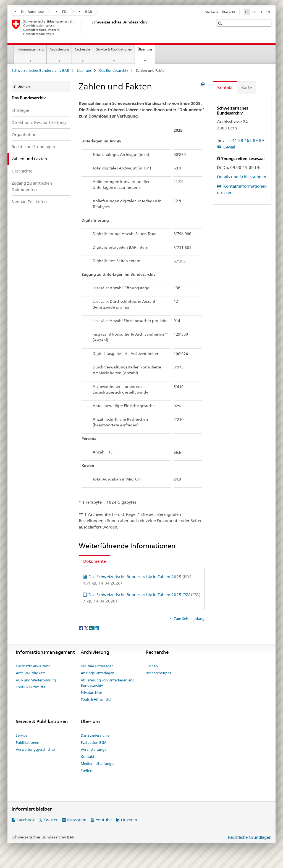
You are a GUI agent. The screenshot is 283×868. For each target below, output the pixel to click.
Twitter (51, 820)
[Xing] (92, 628)
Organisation (24, 135)
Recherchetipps (158, 673)
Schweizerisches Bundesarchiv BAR (40, 70)
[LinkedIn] (97, 628)
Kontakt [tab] (225, 87)
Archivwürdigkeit (30, 673)
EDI (62, 12)
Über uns (146, 51)
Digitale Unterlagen (97, 666)
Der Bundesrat (30, 12)
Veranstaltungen (95, 749)
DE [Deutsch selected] (247, 12)
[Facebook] (81, 628)
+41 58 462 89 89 (247, 140)
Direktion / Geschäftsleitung (39, 122)
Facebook (26, 820)
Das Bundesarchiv (114, 70)
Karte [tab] (247, 87)
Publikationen (27, 742)
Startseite (212, 12)
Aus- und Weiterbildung (36, 680)
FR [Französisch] (254, 12)
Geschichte (22, 171)
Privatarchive (91, 692)
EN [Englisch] (268, 12)
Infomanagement (30, 49)
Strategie (20, 110)
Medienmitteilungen (98, 763)
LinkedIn (129, 820)
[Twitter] (87, 628)
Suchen (152, 666)
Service (22, 735)
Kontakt (87, 756)
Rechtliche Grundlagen (33, 147)
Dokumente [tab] (95, 561)
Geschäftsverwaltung (33, 666)
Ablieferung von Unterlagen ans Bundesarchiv (107, 683)
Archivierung (59, 49)
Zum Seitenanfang (189, 619)
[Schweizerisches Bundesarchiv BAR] (90, 27)
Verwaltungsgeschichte (35, 749)
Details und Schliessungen (242, 177)
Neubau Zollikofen (29, 202)
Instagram (77, 820)
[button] (221, 23)
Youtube (104, 820)
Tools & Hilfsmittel (31, 687)
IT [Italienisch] (261, 12)
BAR (85, 12)
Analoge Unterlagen (98, 673)
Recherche (83, 49)
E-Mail (229, 147)
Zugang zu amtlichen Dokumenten (32, 186)
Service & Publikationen (114, 49)
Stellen (87, 771)
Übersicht (229, 12)
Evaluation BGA (94, 742)
